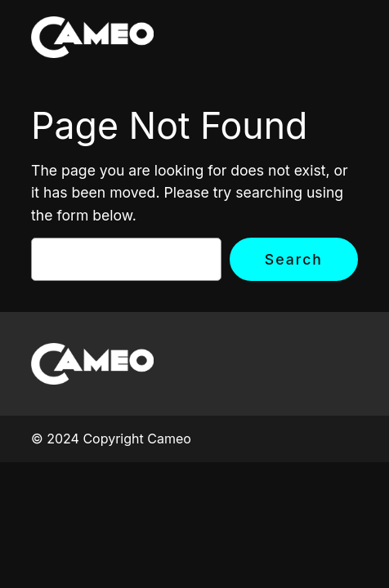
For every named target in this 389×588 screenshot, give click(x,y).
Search (294, 259)
